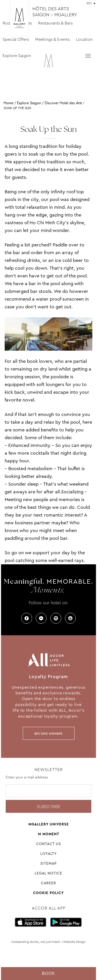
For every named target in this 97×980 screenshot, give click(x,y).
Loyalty (49, 854)
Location (84, 39)
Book (48, 973)
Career (48, 883)
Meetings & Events (52, 39)
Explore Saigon (17, 56)
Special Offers (16, 39)
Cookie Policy (48, 893)
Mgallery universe (49, 824)
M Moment (49, 834)
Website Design (74, 942)
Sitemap (48, 863)
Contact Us (49, 844)
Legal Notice (48, 873)
